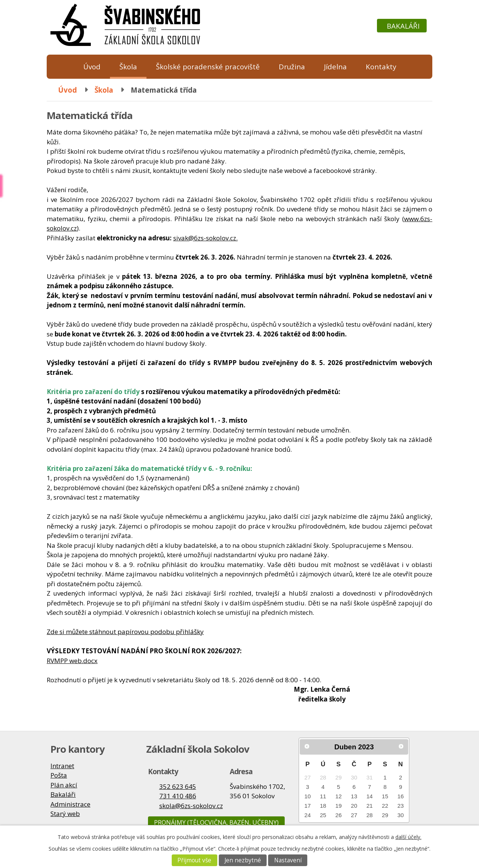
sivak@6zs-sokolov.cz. (205, 238)
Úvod (92, 66)
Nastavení (288, 860)
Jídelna (335, 66)
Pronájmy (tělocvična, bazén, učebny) (216, 822)
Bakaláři (403, 26)
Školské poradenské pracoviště (208, 66)
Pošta (59, 775)
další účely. (408, 837)
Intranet (62, 766)
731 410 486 (178, 796)
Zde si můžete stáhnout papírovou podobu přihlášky (125, 632)
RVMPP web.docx (72, 661)
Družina (292, 66)
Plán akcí (64, 785)
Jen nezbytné (243, 860)
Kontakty (381, 66)
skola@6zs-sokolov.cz (191, 806)
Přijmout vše (194, 860)
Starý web (65, 814)
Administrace (70, 804)
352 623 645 (178, 786)
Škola (128, 66)
